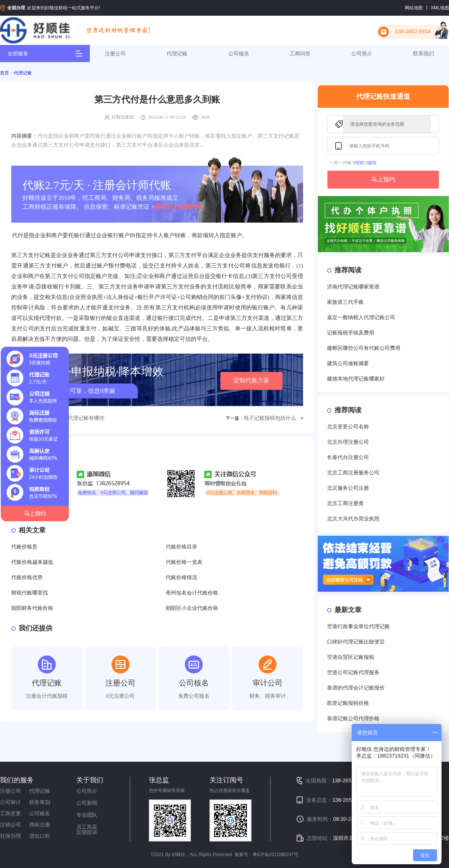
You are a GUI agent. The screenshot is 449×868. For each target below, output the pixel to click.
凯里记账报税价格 (348, 703)
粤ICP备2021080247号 (276, 855)
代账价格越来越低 (32, 562)
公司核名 (239, 54)
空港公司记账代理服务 (353, 673)
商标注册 (40, 825)
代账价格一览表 (184, 562)
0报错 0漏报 (365, 163)
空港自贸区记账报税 (351, 657)
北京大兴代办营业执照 (353, 519)
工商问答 (300, 54)
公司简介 (362, 54)
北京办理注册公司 (348, 442)
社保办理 (10, 836)
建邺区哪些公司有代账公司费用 (364, 348)
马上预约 (383, 179)
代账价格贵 (24, 547)
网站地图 (414, 8)
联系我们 (424, 54)
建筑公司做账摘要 (348, 363)
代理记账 (177, 54)
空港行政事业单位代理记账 (358, 626)
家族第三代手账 (345, 302)
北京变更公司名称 (348, 427)
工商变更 (10, 813)
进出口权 (40, 836)
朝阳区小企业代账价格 (192, 608)
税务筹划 (40, 802)
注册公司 (115, 54)
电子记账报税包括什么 (270, 418)
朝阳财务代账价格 (32, 608)
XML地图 (440, 8)
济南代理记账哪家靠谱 (353, 287)
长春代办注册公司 (348, 457)
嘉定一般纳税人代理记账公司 (361, 317)
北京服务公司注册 (348, 488)
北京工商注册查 (345, 503)
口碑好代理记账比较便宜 (356, 642)
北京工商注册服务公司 (353, 473)
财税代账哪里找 (30, 593)
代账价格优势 (27, 577)
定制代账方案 (251, 380)
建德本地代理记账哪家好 (356, 379)
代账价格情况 (181, 577)
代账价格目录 (181, 547)
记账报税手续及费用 (351, 333)
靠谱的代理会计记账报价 (356, 688)
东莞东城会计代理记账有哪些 (70, 418)
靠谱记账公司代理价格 (353, 719)
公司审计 (10, 802)
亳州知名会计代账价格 (192, 593)
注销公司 (10, 825)
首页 (4, 73)
